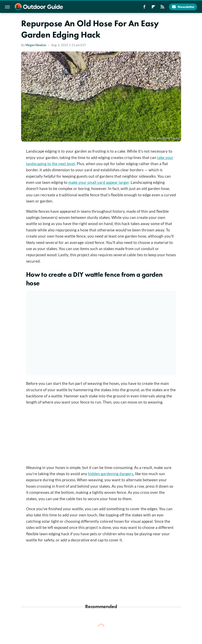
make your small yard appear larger (99, 182)
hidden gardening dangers (111, 474)
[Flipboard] (153, 8)
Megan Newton (36, 45)
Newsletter (183, 7)
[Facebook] (144, 8)
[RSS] (162, 8)
